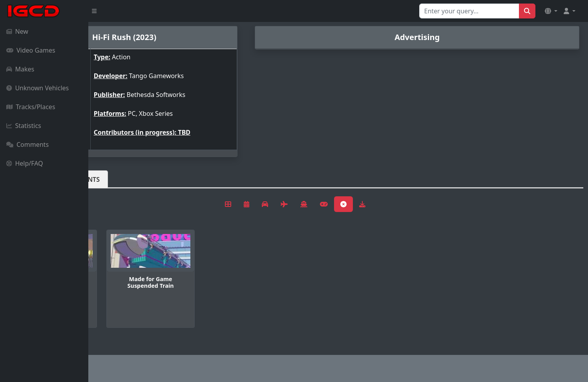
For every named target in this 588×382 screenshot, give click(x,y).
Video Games (31, 50)
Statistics (24, 126)
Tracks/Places (31, 107)
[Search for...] (469, 11)
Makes (20, 69)
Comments (27, 144)
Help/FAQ (25, 163)
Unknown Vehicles (37, 88)
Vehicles (117, 179)
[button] (551, 11)
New (17, 31)
